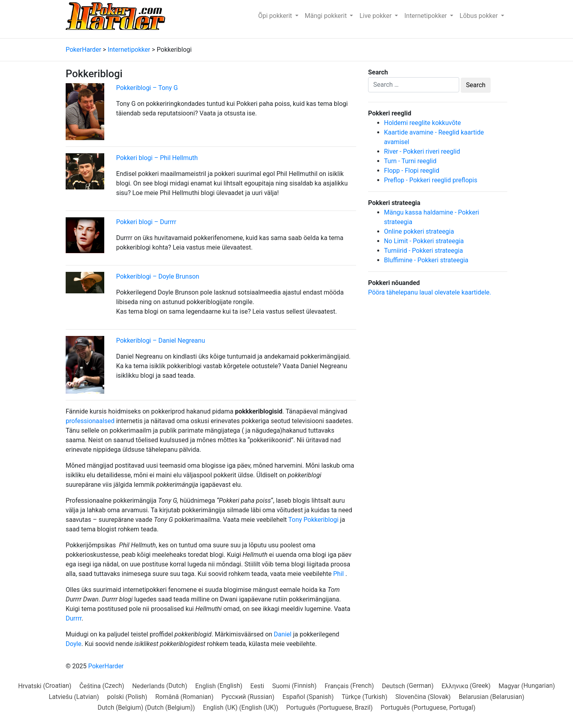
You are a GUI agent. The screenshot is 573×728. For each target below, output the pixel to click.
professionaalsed (90, 421)
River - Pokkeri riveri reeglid (422, 151)
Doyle (73, 644)
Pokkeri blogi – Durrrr (146, 222)
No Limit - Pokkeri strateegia (424, 241)
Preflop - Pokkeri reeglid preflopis (431, 180)
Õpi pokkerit (276, 16)
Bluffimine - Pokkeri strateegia (426, 260)
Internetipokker (426, 16)
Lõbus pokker (479, 16)
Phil (338, 574)
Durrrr (74, 618)
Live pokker (376, 16)
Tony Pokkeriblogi (314, 520)
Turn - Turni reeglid (410, 161)
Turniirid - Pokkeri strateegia (423, 251)
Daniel (283, 634)
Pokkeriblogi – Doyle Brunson (158, 276)
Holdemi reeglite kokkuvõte (422, 123)
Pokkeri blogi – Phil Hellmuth (157, 158)
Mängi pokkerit (327, 16)
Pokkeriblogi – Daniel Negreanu (161, 341)
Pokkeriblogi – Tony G (147, 88)
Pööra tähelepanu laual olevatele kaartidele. (430, 292)
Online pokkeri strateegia (419, 231)
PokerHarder (106, 666)
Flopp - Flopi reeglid (412, 171)
